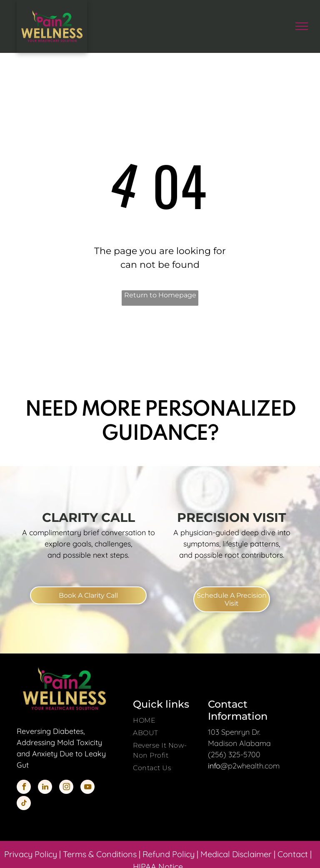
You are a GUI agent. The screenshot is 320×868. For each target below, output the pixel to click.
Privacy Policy (31, 854)
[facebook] (24, 788)
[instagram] (66, 788)
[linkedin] (45, 788)
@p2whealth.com (250, 766)
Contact (293, 854)
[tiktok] (24, 804)
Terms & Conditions (100, 854)
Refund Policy (169, 854)
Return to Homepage (160, 295)
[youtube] (87, 788)
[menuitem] (167, 721)
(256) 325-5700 (234, 755)
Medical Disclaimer (236, 854)
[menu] (302, 26)
